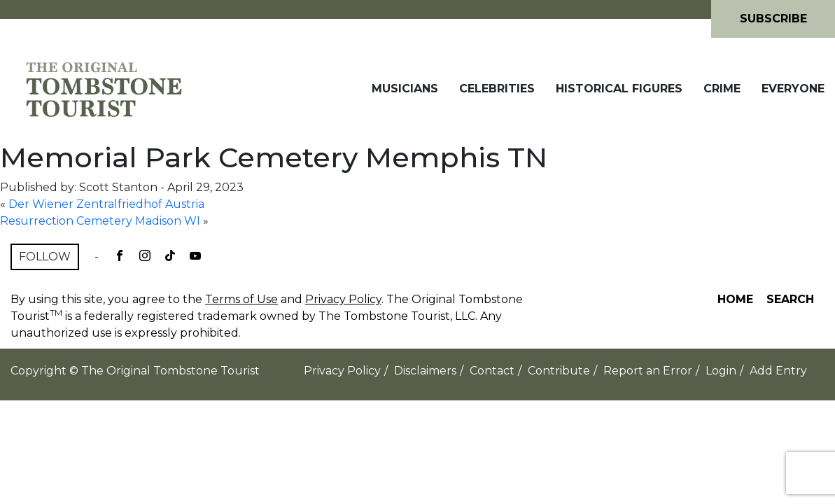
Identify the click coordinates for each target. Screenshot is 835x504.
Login (721, 371)
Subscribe (773, 19)
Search (790, 299)
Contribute (559, 371)
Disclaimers (425, 371)
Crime (722, 89)
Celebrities (497, 89)
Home (735, 299)
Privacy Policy (343, 299)
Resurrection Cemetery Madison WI (100, 221)
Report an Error (648, 371)
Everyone (793, 89)
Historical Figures (619, 89)
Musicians (405, 89)
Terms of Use (241, 299)
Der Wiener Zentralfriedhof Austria (106, 204)
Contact (492, 371)
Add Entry (778, 371)
